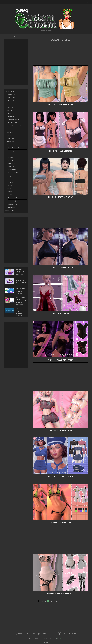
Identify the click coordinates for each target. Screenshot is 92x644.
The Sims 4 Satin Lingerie (60, 431)
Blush (11, 160)
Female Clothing (14, 120)
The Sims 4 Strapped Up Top (60, 268)
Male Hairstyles (13, 151)
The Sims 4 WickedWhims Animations (20, 271)
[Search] (87, 2)
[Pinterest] (42, 633)
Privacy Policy (60, 639)
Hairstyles (11, 145)
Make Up (10, 157)
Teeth (11, 182)
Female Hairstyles (14, 148)
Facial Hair (11, 132)
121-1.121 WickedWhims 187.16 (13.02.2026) (21, 281)
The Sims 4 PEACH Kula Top (60, 105)
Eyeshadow (12, 170)
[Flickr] (52, 633)
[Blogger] (73, 633)
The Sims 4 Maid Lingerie (60, 151)
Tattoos (11, 179)
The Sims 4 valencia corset (60, 360)
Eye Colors (11, 129)
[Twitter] (30, 633)
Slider (11, 107)
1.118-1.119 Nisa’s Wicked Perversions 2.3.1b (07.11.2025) (21, 300)
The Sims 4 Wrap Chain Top (60, 197)
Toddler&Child (11, 207)
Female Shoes (13, 198)
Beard (11, 135)
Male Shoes (12, 201)
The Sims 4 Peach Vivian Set (60, 314)
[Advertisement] (60, 53)
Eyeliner (11, 167)
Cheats (10, 113)
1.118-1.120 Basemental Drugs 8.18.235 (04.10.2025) (21, 311)
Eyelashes (12, 163)
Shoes (10, 195)
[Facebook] (19, 633)
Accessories (11, 95)
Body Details (11, 98)
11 (54, 601)
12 (57, 601)
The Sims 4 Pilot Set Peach (60, 477)
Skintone (12, 104)
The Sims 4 (7, 2)
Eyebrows (12, 138)
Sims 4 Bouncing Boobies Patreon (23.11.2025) (20, 290)
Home (5, 37)
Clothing (14, 37)
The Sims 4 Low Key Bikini (60, 523)
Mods (9, 185)
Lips (11, 176)
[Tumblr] (62, 633)
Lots (9, 154)
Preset (11, 101)
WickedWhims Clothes (22, 37)
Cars (9, 110)
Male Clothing (13, 123)
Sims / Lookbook (12, 204)
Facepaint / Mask (13, 173)
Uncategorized (10, 210)
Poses (10, 192)
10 (51, 601)
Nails (9, 189)
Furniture (10, 142)
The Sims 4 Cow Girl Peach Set (60, 593)
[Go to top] (46, 642)
